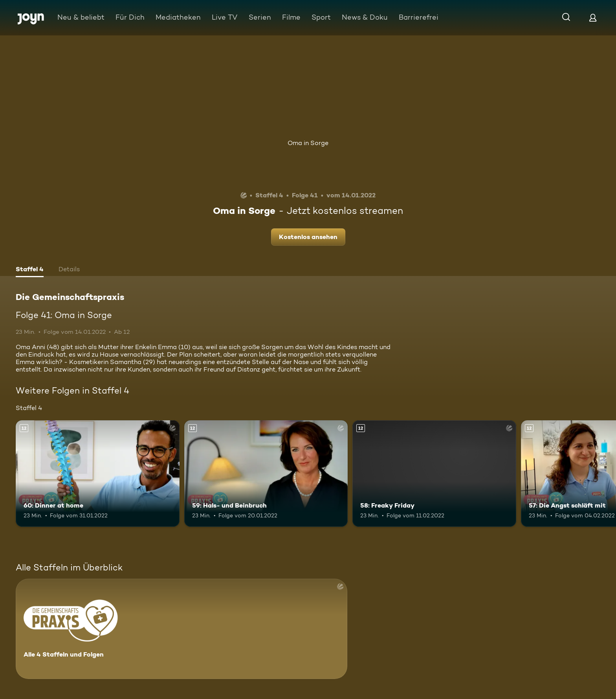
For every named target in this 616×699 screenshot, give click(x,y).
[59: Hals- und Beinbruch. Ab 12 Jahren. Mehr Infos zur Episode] (266, 474)
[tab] (30, 270)
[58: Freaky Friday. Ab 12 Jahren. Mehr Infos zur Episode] (434, 474)
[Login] (593, 17)
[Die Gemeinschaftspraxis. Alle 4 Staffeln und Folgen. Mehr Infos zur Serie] (181, 629)
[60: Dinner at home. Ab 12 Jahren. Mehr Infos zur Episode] (98, 474)
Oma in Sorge (308, 143)
